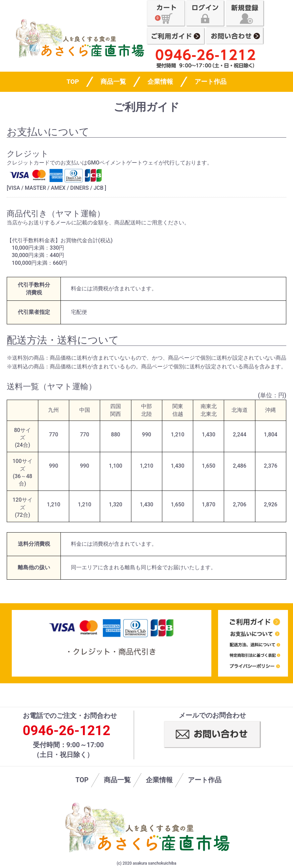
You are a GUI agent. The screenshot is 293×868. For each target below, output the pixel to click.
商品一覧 (113, 82)
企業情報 (160, 82)
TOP (82, 780)
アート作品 (211, 82)
